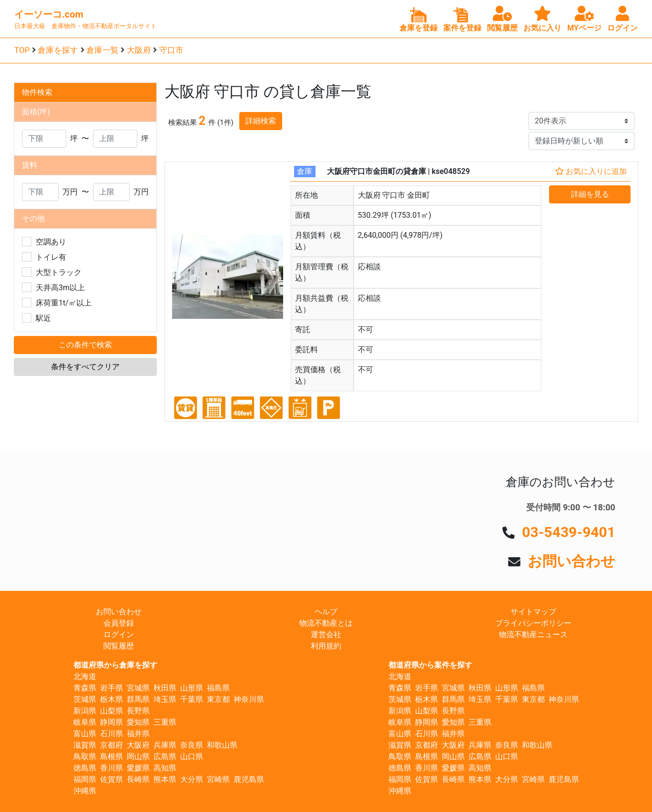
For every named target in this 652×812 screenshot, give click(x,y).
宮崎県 (218, 779)
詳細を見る (590, 194)
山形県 (192, 688)
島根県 (112, 756)
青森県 (85, 688)
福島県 (218, 688)
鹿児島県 (249, 779)
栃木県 (112, 699)
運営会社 (326, 634)
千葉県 (192, 699)
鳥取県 (85, 756)
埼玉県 (165, 699)
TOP (22, 50)
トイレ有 (51, 257)
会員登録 (119, 623)
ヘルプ (326, 612)
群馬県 (138, 699)
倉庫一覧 (102, 50)
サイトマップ (533, 612)
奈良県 (192, 745)
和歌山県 (222, 745)
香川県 (112, 768)
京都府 (112, 745)
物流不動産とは (326, 623)
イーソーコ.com (49, 14)
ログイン (119, 634)
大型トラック (59, 272)
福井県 (138, 734)
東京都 (218, 699)
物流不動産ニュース (533, 634)
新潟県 (85, 711)
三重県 (165, 722)
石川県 (112, 734)
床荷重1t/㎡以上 (64, 303)
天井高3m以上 (60, 288)
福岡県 (85, 779)
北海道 (85, 676)
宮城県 (138, 688)
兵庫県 (165, 745)
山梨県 (112, 711)
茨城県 (85, 699)
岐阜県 (85, 722)
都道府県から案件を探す (430, 665)
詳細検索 (261, 121)
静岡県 (112, 722)
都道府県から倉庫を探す (115, 665)
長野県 (138, 711)
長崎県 (138, 779)
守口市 (171, 50)
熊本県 (165, 779)
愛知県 (138, 722)
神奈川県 (249, 699)
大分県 (192, 779)
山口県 (192, 756)
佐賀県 (112, 779)
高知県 (165, 768)
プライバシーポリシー (533, 623)
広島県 (165, 756)
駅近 (43, 318)
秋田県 (165, 688)
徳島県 (85, 768)
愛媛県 (138, 768)
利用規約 (326, 646)
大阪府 (139, 50)
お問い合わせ (571, 561)
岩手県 (112, 688)
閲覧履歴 (119, 646)
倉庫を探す (58, 50)
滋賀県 (85, 745)
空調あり (51, 242)
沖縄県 (85, 791)
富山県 (85, 734)
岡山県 (138, 756)
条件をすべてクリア (85, 367)
